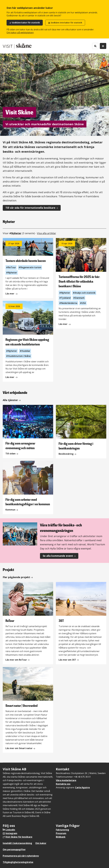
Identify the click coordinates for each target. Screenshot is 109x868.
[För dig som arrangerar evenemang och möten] (28, 431)
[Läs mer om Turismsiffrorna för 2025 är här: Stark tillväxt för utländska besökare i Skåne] (81, 283)
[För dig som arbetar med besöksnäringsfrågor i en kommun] (28, 488)
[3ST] (81, 623)
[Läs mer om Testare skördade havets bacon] (28, 268)
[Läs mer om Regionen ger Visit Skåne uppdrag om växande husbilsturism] (28, 341)
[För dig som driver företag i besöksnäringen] (81, 432)
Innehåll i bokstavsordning (17, 843)
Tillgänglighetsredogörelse (18, 862)
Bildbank (61, 837)
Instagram (11, 833)
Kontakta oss (63, 784)
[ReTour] (28, 623)
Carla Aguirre (82, 787)
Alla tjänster (10, 400)
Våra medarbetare (66, 780)
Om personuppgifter (14, 849)
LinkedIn (10, 830)
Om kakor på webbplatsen (20, 33)
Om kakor (41, 843)
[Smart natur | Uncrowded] (28, 710)
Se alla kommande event (58, 556)
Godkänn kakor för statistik (26, 23)
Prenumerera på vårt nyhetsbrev (21, 856)
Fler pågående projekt (16, 577)
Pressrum (61, 833)
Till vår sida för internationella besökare (30, 208)
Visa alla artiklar (46, 233)
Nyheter (16, 233)
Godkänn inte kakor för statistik (66, 23)
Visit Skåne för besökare (19, 837)
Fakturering (62, 830)
